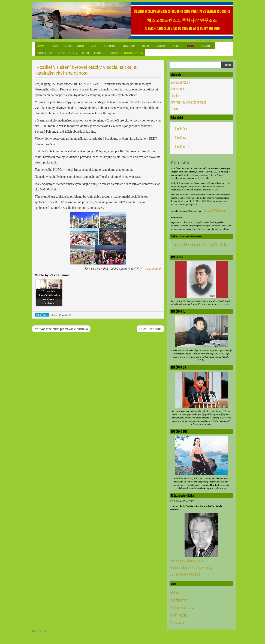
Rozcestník (99, 53)
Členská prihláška (45, 53)
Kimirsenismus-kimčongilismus (188, 102)
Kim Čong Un (183, 147)
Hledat (227, 65)
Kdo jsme (81, 45)
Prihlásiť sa (176, 592)
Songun (175, 109)
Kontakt (86, 53)
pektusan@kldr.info (214, 210)
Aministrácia (177, 622)
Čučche (55, 45)
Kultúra (177, 45)
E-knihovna (114, 53)
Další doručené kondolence (185, 574)
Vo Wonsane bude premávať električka (61, 329)
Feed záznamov (178, 600)
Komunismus (178, 89)
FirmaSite (43, 631)
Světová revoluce (180, 82)
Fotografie (146, 45)
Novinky (42, 45)
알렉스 (54, 315)
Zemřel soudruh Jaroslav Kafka (187, 561)
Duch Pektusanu (150, 329)
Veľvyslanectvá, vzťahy (67, 53)
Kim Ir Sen (181, 129)
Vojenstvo (162, 45)
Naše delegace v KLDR (133, 53)
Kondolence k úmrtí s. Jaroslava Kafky (191, 567)
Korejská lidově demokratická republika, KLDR (200, 244)
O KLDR (94, 45)
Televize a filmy (129, 45)
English (191, 45)
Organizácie (206, 45)
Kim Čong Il (182, 138)
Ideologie (67, 45)
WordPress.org (178, 615)
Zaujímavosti (111, 45)
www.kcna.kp (153, 269)
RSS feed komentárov (182, 607)
